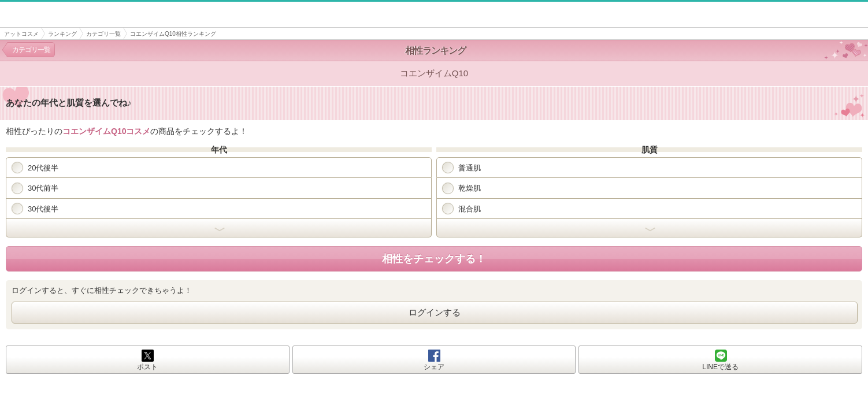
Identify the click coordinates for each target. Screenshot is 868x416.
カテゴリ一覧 (103, 34)
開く (219, 228)
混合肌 (461, 209)
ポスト (147, 367)
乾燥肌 (461, 188)
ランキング (62, 34)
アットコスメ (21, 34)
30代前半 (35, 188)
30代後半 (35, 209)
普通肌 (461, 168)
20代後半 (35, 168)
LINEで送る (720, 367)
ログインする (435, 312)
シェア (434, 367)
